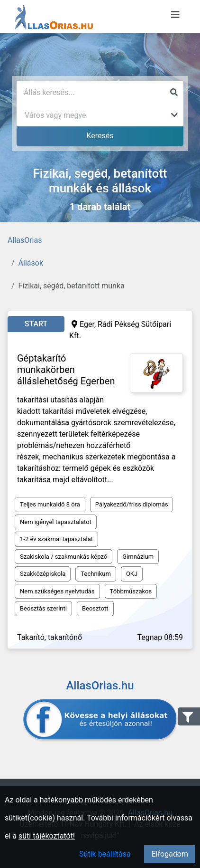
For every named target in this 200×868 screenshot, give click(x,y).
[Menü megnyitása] (175, 15)
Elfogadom (170, 854)
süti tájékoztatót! (47, 836)
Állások (31, 263)
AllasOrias (25, 240)
